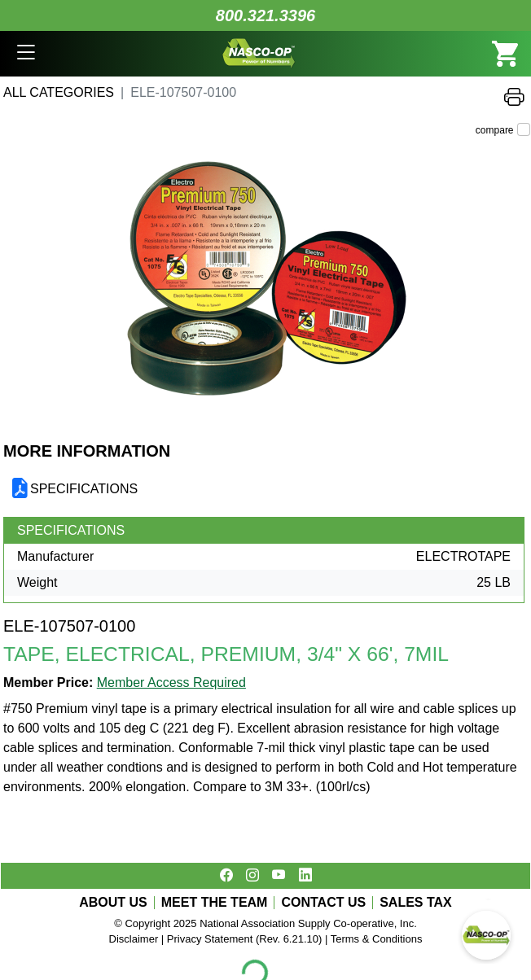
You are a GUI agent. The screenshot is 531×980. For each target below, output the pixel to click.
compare (495, 130)
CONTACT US (323, 903)
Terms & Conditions (377, 939)
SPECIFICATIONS (84, 489)
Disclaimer (134, 939)
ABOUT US (113, 903)
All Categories (59, 92)
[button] (26, 54)
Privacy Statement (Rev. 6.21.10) (245, 939)
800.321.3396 (265, 15)
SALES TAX (416, 903)
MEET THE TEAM (215, 903)
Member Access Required (171, 682)
